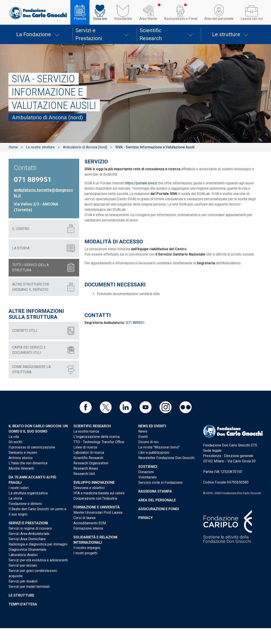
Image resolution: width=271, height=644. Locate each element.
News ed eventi (152, 426)
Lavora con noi (252, 19)
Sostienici (148, 467)
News (143, 431)
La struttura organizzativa (28, 493)
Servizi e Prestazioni (89, 34)
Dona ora (100, 19)
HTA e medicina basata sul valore (99, 493)
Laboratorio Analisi (23, 555)
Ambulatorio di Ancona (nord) (85, 147)
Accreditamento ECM (90, 523)
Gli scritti (15, 442)
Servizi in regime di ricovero (30, 528)
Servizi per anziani (23, 565)
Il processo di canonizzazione (32, 447)
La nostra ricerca (86, 431)
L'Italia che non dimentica (28, 463)
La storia (15, 498)
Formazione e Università (97, 507)
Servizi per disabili (23, 581)
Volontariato (123, 19)
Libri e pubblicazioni (154, 453)
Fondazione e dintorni (25, 504)
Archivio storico (21, 458)
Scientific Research (151, 34)
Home (13, 147)
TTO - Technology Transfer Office (99, 442)
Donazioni (146, 472)
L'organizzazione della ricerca (96, 437)
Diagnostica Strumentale (27, 550)
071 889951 (135, 323)
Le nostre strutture (40, 147)
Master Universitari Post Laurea (98, 512)
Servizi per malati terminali (29, 587)
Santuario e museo (23, 453)
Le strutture (226, 34)
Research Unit (84, 474)
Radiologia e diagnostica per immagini (38, 544)
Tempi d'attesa (23, 604)
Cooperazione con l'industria (95, 498)
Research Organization (91, 463)
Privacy (146, 518)
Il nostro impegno (87, 548)
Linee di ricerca (85, 447)
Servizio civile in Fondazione (160, 483)
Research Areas (86, 468)
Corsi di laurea (84, 518)
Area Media (148, 19)
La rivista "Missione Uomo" (159, 447)
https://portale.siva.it (141, 183)
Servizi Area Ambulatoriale (29, 534)
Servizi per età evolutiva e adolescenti (38, 560)
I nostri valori (19, 488)
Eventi (143, 437)
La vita (14, 437)
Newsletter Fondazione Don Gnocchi (166, 458)
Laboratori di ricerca (89, 453)
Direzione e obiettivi (89, 488)
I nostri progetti (85, 553)
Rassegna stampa (155, 491)
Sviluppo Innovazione (94, 483)
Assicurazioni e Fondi (181, 19)
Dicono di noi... (149, 442)
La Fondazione (34, 34)
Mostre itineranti (21, 468)
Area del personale (219, 19)
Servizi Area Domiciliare (27, 539)
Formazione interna (88, 528)
